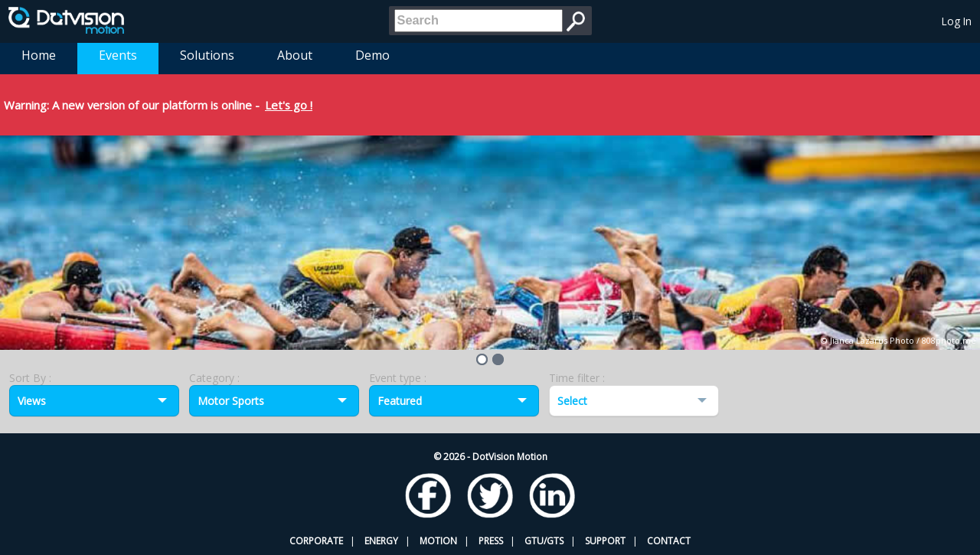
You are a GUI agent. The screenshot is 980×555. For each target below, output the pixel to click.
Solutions (207, 55)
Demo (372, 55)
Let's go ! (289, 105)
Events (118, 55)
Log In (957, 21)
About (295, 55)
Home (39, 55)
